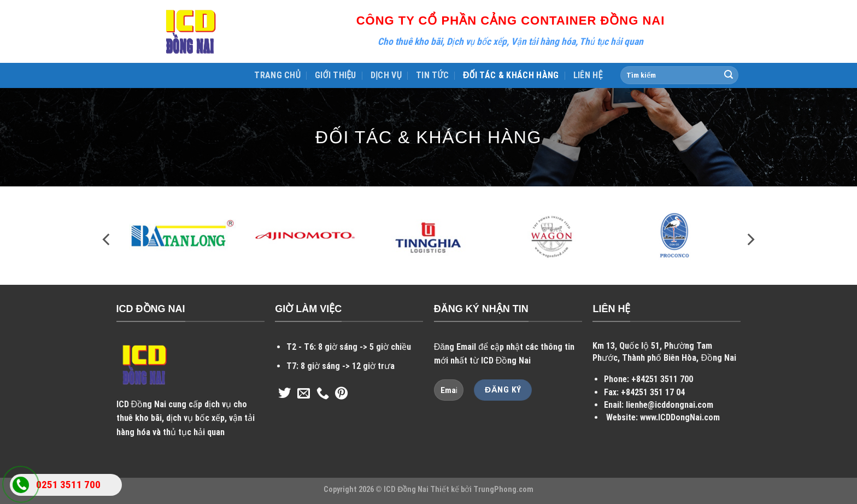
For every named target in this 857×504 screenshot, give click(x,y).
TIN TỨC (432, 75)
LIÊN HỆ (588, 75)
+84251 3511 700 (662, 379)
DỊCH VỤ (386, 75)
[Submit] (729, 75)
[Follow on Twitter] (284, 394)
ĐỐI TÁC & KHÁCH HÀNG (511, 75)
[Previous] (107, 240)
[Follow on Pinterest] (341, 394)
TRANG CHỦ (277, 75)
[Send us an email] (304, 394)
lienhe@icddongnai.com (670, 405)
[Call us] (323, 394)
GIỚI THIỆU (336, 75)
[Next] (750, 240)
